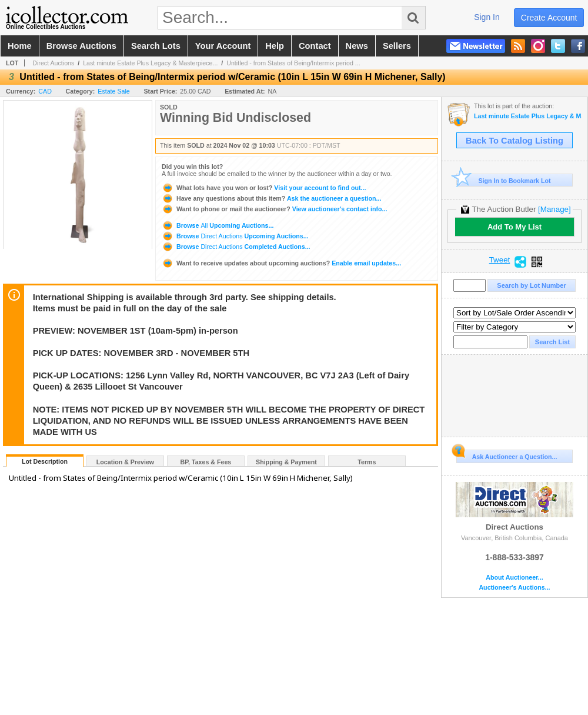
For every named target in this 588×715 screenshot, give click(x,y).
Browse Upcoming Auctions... (218, 225)
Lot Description (45, 461)
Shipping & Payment (286, 462)
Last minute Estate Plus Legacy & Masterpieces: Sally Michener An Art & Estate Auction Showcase (528, 116)
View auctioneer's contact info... (274, 209)
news (357, 46)
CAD (45, 91)
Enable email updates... (281, 263)
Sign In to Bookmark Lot (504, 180)
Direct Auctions (53, 63)
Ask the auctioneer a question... (271, 198)
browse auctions (81, 46)
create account (549, 18)
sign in (487, 17)
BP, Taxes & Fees (206, 462)
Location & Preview (125, 462)
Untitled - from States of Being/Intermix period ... (293, 63)
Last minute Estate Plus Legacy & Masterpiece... (150, 63)
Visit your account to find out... (264, 188)
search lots (156, 46)
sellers (397, 46)
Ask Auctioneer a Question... (507, 455)
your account (223, 46)
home (20, 46)
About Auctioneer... (514, 578)
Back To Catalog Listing (514, 141)
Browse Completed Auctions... (236, 247)
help (275, 46)
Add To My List (514, 227)
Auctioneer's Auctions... (514, 588)
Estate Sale (114, 91)
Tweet (500, 260)
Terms (367, 462)
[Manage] (554, 209)
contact (315, 46)
